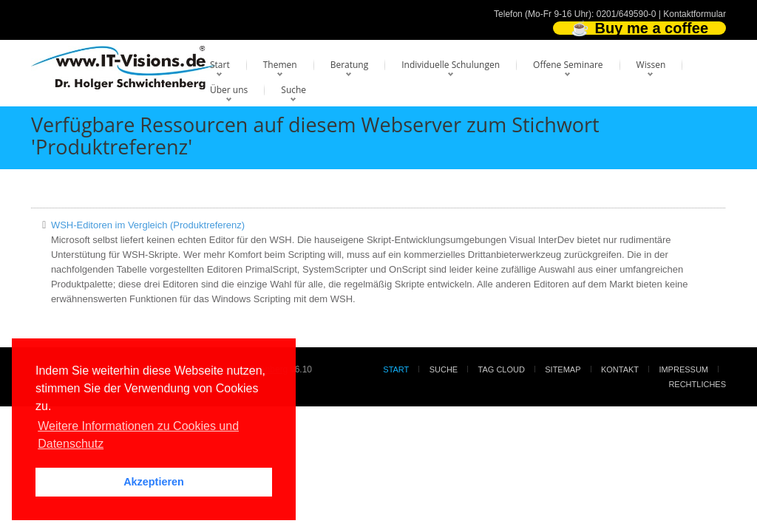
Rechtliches (697, 384)
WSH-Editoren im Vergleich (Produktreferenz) (148, 225)
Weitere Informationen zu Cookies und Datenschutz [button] (138, 435)
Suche (293, 90)
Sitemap (563, 369)
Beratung (350, 65)
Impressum (683, 369)
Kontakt (620, 369)
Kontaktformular (695, 14)
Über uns (229, 90)
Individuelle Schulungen (451, 65)
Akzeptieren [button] (154, 482)
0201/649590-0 (627, 14)
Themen (280, 65)
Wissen (651, 65)
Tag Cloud (502, 369)
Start (220, 65)
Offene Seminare (568, 65)
